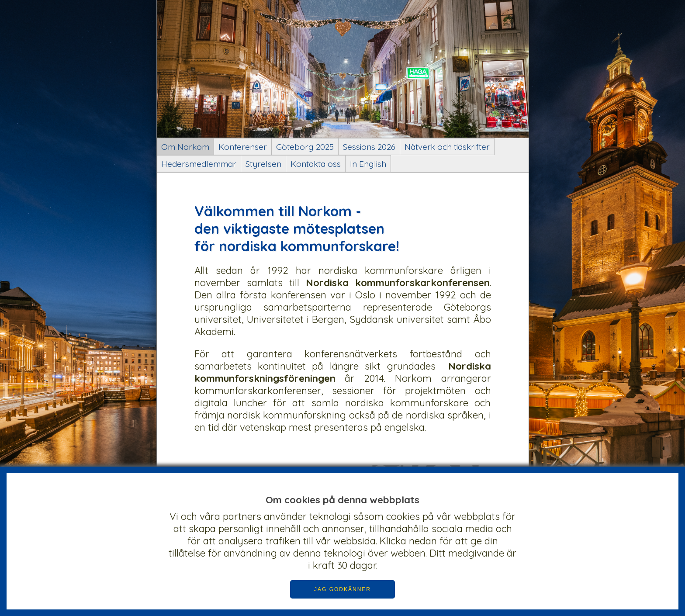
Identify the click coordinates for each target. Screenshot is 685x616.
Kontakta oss (316, 164)
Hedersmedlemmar (199, 164)
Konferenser (243, 147)
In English (368, 164)
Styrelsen (263, 164)
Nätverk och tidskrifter (447, 147)
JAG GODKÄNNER (342, 589)
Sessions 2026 (369, 147)
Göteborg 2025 (305, 147)
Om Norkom (185, 147)
